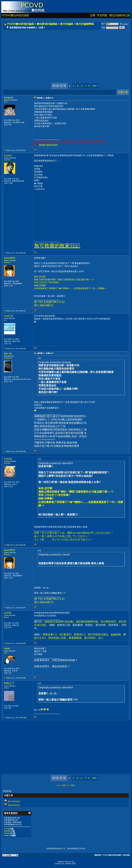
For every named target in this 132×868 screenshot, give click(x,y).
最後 (95, 86)
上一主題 (62, 785)
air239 (8, 613)
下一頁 (87, 86)
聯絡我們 (98, 855)
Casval (8, 459)
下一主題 (70, 785)
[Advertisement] (66, 53)
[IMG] (6, 833)
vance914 (10, 258)
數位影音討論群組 (47, 24)
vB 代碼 (7, 829)
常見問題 (102, 15)
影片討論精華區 (85, 24)
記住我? (124, 24)
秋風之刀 (9, 683)
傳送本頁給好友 (14, 805)
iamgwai (9, 98)
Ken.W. (8, 354)
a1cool (8, 155)
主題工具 (123, 92)
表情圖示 (8, 831)
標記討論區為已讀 (120, 15)
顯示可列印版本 (14, 801)
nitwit (7, 648)
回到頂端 (126, 855)
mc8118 (9, 316)
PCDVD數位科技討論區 (16, 15)
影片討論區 (67, 24)
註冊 (93, 15)
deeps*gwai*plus (48, 145)
